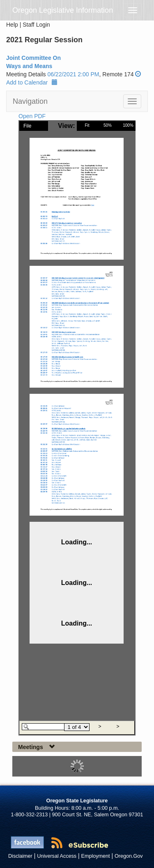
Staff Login (36, 25)
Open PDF (32, 116)
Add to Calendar (32, 82)
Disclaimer (20, 856)
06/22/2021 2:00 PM (73, 74)
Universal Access (57, 856)
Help (12, 25)
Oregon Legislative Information (63, 10)
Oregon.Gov (129, 856)
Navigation (30, 101)
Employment (96, 856)
